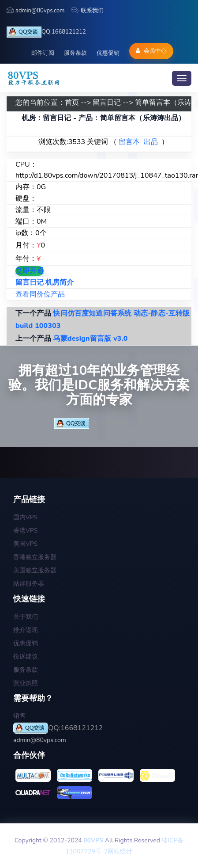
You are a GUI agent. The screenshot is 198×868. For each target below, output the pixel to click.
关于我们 (26, 617)
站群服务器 (29, 584)
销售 (19, 716)
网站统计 (120, 851)
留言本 (129, 142)
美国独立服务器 (35, 570)
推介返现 (26, 630)
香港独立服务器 (35, 557)
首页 (72, 103)
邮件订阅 (43, 53)
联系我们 (87, 11)
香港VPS (25, 531)
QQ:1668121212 (46, 32)
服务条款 (75, 53)
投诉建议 (26, 657)
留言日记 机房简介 (45, 282)
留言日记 (107, 103)
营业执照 (26, 683)
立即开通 (30, 271)
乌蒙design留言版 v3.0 (90, 339)
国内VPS (25, 517)
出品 (151, 142)
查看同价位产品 (40, 294)
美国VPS (25, 544)
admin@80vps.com (35, 11)
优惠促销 (108, 53)
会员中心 (151, 51)
